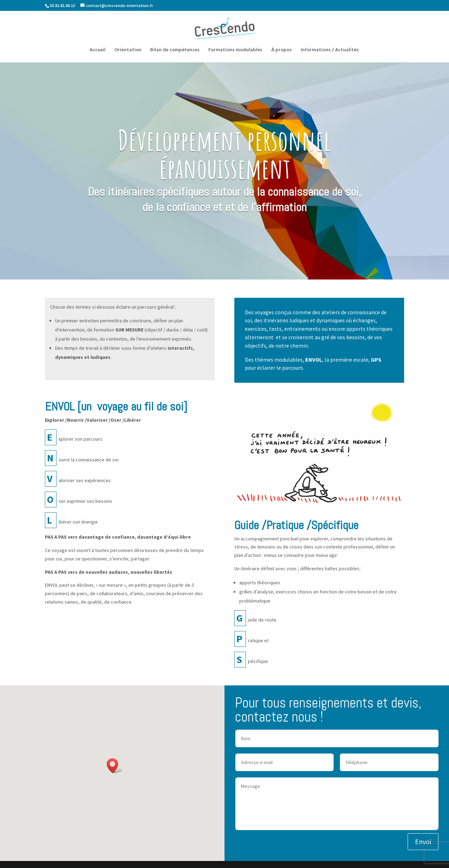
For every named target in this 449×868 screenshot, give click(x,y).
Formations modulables (235, 51)
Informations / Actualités (330, 51)
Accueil (98, 51)
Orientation (128, 51)
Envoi (423, 841)
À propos (282, 51)
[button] (115, 766)
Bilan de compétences (175, 51)
